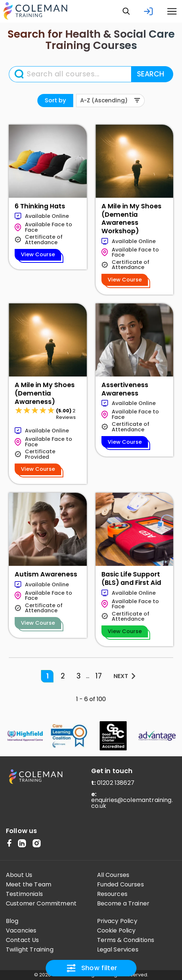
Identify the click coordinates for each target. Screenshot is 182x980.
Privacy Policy (117, 921)
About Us (19, 875)
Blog (12, 921)
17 (99, 676)
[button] (126, 11)
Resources (112, 894)
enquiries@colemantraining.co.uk (132, 803)
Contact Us (23, 940)
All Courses (113, 875)
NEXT (121, 676)
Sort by (55, 100)
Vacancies (21, 931)
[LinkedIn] (22, 844)
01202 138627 (116, 783)
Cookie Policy (116, 931)
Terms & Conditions (126, 940)
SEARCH (151, 74)
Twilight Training (30, 950)
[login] (148, 11)
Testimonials (24, 894)
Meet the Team (29, 885)
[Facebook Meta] (9, 844)
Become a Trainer (123, 904)
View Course (38, 254)
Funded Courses (120, 885)
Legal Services (118, 950)
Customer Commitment (41, 904)
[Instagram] (37, 844)
